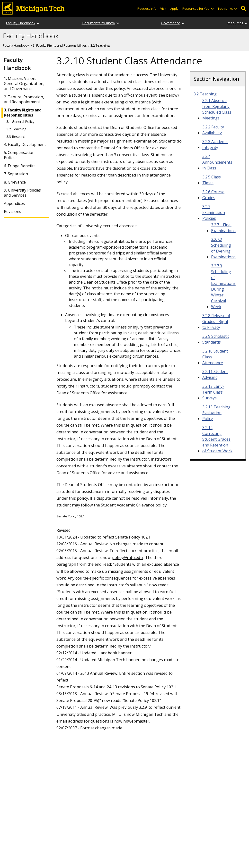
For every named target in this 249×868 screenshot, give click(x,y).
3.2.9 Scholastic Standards (216, 339)
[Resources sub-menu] (246, 23)
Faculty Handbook (21, 23)
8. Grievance (15, 182)
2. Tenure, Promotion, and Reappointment (24, 100)
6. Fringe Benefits (20, 166)
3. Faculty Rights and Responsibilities (60, 45)
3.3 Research (16, 137)
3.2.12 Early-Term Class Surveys (213, 392)
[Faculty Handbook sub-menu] (38, 23)
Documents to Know (98, 23)
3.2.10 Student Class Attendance (215, 357)
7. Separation (16, 174)
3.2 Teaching (16, 129)
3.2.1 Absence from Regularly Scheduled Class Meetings (217, 109)
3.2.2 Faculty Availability (213, 130)
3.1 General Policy (20, 122)
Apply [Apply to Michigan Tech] (174, 8)
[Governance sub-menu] (183, 23)
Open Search (244, 9)
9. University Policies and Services (22, 193)
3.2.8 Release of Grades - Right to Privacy (216, 321)
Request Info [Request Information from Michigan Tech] (147, 8)
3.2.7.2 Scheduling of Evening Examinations (223, 248)
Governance (171, 23)
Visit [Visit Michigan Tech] (163, 8)
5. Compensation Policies (19, 155)
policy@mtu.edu (128, 557)
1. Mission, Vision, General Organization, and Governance (24, 84)
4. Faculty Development (25, 145)
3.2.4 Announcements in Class (217, 162)
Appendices (14, 204)
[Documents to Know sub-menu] (118, 23)
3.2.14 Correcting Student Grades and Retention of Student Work (217, 439)
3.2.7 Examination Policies (214, 212)
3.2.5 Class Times (212, 180)
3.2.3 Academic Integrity (215, 144)
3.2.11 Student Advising (215, 374)
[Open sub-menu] (212, 9)
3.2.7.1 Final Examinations (223, 228)
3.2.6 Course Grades (213, 195)
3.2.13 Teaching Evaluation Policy (216, 413)
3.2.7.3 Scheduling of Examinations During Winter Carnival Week (223, 286)
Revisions (13, 212)
